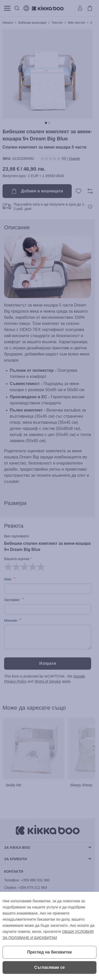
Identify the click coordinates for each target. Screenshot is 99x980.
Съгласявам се (49, 967)
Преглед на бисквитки (50, 952)
